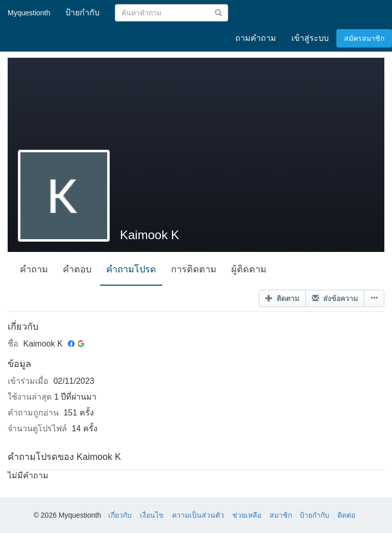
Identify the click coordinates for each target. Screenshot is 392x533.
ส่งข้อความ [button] (335, 298)
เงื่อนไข (152, 515)
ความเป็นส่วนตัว (198, 515)
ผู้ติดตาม (249, 269)
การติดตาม (194, 269)
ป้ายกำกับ (314, 515)
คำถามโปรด (131, 269)
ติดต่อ (346, 515)
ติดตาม (282, 298)
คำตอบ (77, 269)
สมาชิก (281, 515)
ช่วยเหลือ (247, 515)
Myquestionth (29, 13)
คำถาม (34, 269)
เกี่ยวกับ (120, 515)
